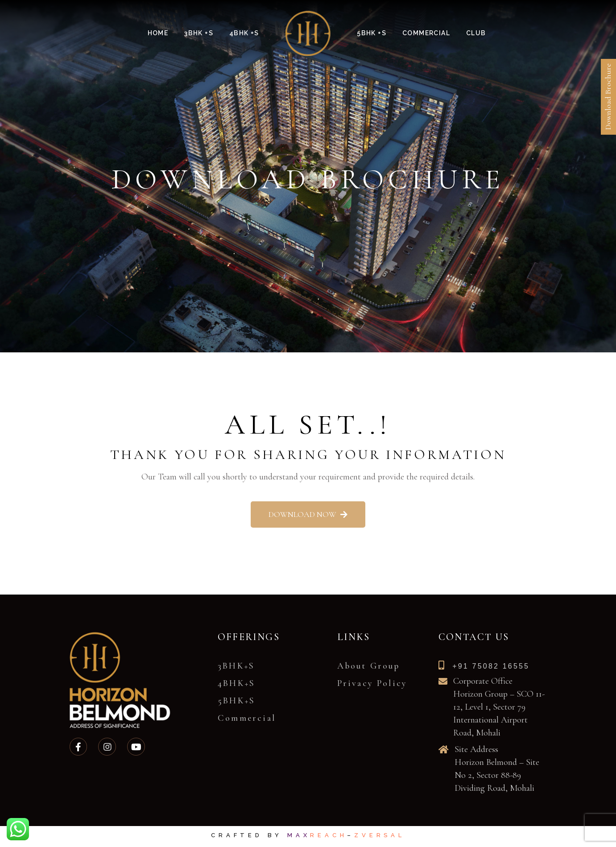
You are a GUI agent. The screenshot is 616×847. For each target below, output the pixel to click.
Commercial (247, 718)
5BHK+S (236, 701)
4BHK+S (236, 683)
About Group (369, 666)
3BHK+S (236, 666)
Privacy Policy (372, 683)
